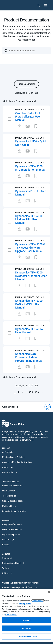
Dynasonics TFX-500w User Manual (29, 331)
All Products (8, 452)
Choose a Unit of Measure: (14, 583)
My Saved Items (9, 506)
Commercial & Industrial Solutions (17, 462)
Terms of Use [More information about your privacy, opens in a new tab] (38, 601)
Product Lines (8, 467)
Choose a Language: (12, 587)
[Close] (49, 592)
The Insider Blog (9, 496)
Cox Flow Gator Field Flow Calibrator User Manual (28, 117)
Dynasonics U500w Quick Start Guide (31, 143)
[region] (26, 615)
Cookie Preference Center (26, 636)
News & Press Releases (12, 529)
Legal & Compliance (11, 535)
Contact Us (7, 558)
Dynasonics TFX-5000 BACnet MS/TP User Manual (29, 304)
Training (6, 568)
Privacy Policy (25, 604)
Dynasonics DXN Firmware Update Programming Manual (29, 357)
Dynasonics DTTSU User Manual (30, 193)
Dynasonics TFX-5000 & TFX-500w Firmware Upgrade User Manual (30, 248)
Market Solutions (10, 472)
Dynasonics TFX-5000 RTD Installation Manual (30, 168)
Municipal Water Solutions (14, 457)
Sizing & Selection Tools (12, 501)
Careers (6, 545)
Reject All (26, 620)
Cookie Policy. (11, 615)
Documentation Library (12, 486)
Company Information (12, 524)
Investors (6, 540)
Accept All (26, 628)
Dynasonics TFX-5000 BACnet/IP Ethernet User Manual (31, 276)
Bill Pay (5, 573)
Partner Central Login (12, 563)
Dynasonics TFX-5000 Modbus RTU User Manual (29, 219)
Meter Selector (9, 491)
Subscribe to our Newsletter (14, 511)
